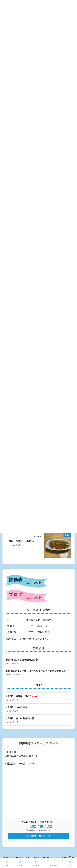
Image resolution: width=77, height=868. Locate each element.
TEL (70, 863)
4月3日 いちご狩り (16, 707)
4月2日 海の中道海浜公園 (20, 718)
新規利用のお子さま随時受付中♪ (22, 660)
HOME (21, 863)
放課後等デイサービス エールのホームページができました (36, 671)
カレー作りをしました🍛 (21, 541)
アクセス (36, 863)
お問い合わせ (53, 863)
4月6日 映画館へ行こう (22, 696)
